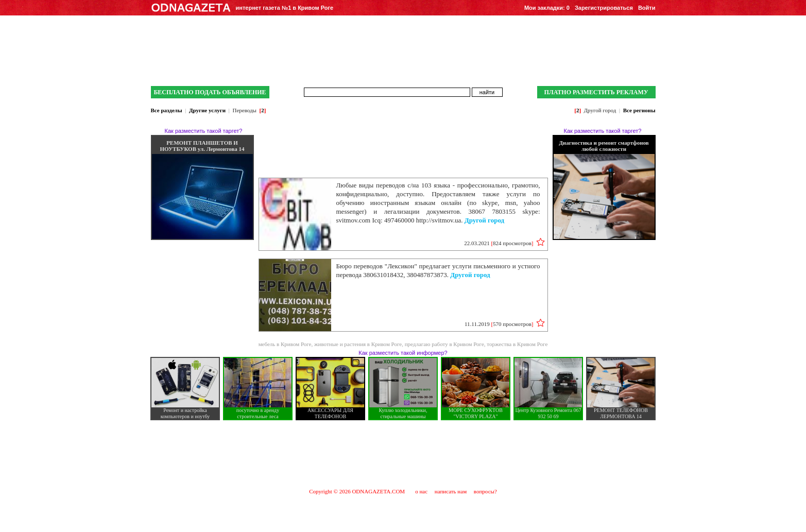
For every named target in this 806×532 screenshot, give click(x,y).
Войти (647, 8)
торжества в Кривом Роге (517, 344)
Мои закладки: (547, 8)
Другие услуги (207, 110)
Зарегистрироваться (604, 8)
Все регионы (639, 110)
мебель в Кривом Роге (285, 344)
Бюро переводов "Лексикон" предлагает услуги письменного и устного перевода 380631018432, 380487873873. (438, 270)
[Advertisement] (403, 454)
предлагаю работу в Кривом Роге (444, 344)
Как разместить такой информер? (403, 353)
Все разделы (167, 110)
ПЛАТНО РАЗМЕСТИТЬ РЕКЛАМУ (596, 92)
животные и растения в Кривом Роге (358, 344)
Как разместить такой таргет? (204, 131)
